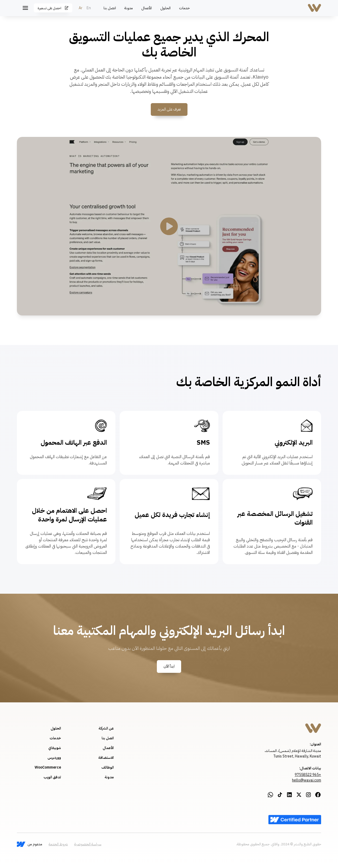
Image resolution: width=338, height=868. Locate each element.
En (89, 8)
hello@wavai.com (307, 780)
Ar (81, 8)
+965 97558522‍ (308, 775)
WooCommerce (48, 767)
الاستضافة (106, 758)
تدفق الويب (52, 777)
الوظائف (108, 767)
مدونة (129, 8)
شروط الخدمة (58, 844)
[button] (25, 8)
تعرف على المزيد (169, 109)
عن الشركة (106, 728)
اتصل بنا (110, 8)
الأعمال (147, 8)
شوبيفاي (55, 748)
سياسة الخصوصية (88, 844)
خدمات (184, 8)
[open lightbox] (169, 226)
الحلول (165, 8)
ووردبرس (54, 758)
